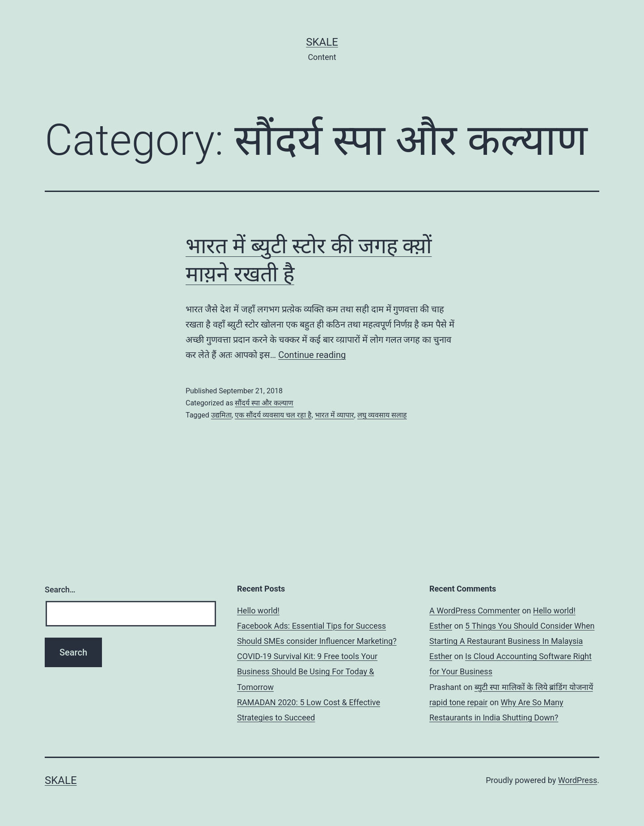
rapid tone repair (458, 702)
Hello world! (258, 611)
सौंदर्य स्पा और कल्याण (264, 403)
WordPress (578, 780)
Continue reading (312, 355)
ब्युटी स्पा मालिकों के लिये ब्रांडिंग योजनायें (534, 687)
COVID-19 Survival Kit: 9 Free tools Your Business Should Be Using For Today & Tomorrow (307, 671)
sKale (322, 42)
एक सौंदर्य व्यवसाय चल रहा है (273, 415)
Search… (60, 590)
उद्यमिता (221, 415)
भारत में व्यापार (335, 415)
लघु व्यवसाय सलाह (382, 415)
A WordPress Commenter (475, 611)
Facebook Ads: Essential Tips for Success (311, 626)
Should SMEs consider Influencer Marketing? (317, 641)
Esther (441, 626)
